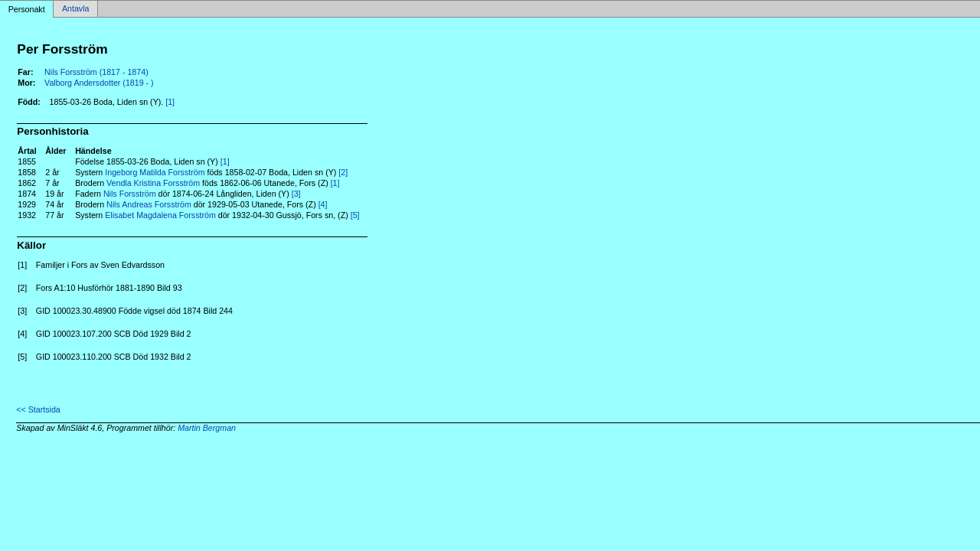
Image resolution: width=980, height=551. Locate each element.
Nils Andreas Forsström (149, 204)
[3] (296, 194)
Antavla (76, 9)
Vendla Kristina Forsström (153, 183)
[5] (355, 215)
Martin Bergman (207, 428)
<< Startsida (38, 409)
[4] (323, 204)
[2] (343, 172)
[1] (170, 102)
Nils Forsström (130, 194)
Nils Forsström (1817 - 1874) (96, 72)
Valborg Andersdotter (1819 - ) (99, 83)
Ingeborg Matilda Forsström (155, 172)
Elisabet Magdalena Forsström (160, 215)
